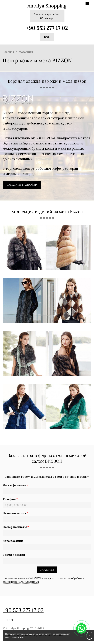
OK (89, 636)
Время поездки (14, 555)
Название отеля (14, 513)
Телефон (9, 499)
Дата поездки (13, 541)
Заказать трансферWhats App (47, 16)
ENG (47, 37)
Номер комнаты (15, 527)
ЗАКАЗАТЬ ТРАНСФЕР (22, 185)
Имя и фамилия (15, 485)
